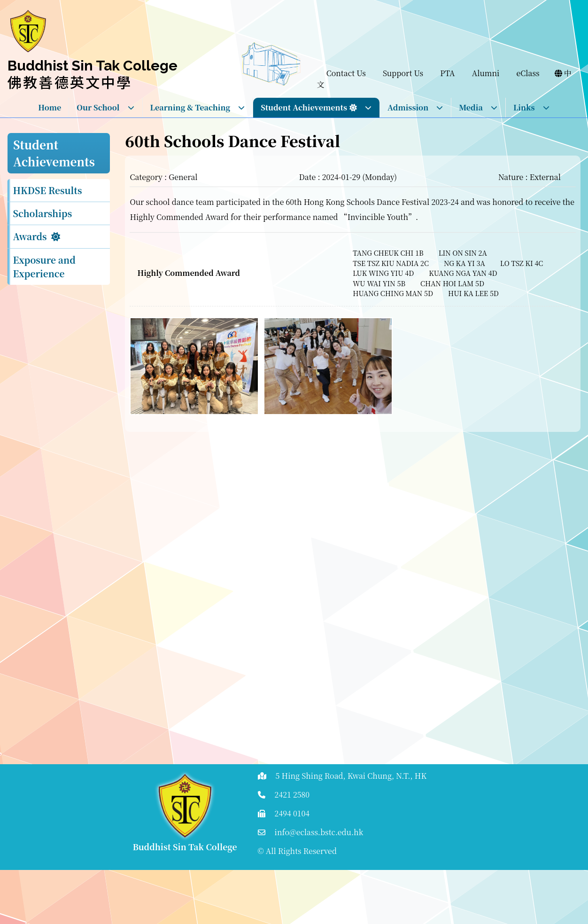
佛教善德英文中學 (70, 82)
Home (50, 107)
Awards (30, 236)
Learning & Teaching (198, 107)
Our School (105, 107)
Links (532, 107)
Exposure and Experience (44, 266)
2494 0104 (292, 813)
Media (478, 107)
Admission (415, 107)
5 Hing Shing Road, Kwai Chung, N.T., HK (351, 776)
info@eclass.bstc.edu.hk (319, 832)
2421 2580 (292, 795)
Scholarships (43, 213)
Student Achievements (316, 107)
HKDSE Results (48, 190)
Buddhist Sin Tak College (93, 66)
